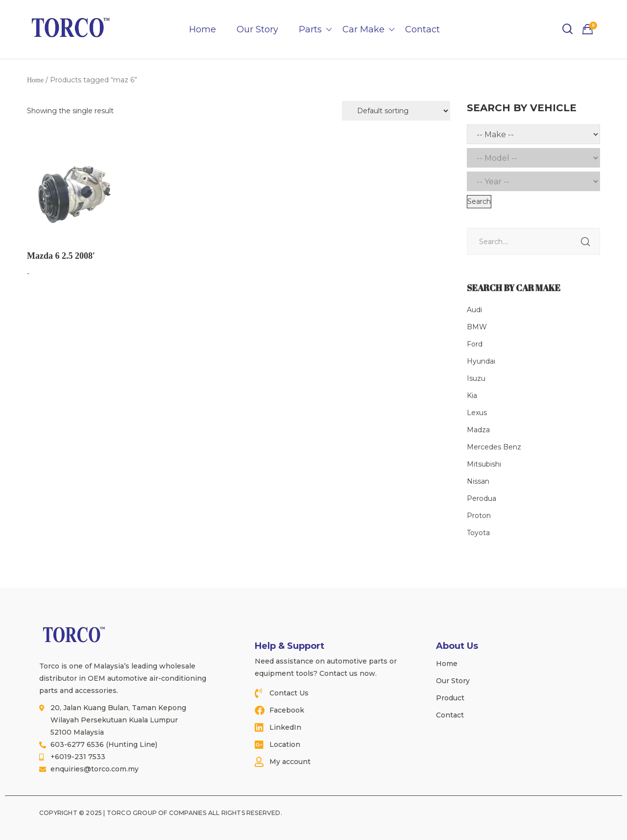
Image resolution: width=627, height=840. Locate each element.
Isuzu (476, 378)
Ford (475, 344)
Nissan (478, 481)
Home (203, 29)
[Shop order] (396, 111)
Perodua (482, 498)
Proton (479, 516)
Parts (310, 29)
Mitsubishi (484, 464)
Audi (474, 310)
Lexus (477, 413)
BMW (477, 327)
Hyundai (481, 361)
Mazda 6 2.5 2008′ (61, 256)
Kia (472, 395)
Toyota (478, 533)
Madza (478, 430)
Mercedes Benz (494, 447)
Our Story (257, 29)
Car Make (363, 29)
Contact (422, 29)
